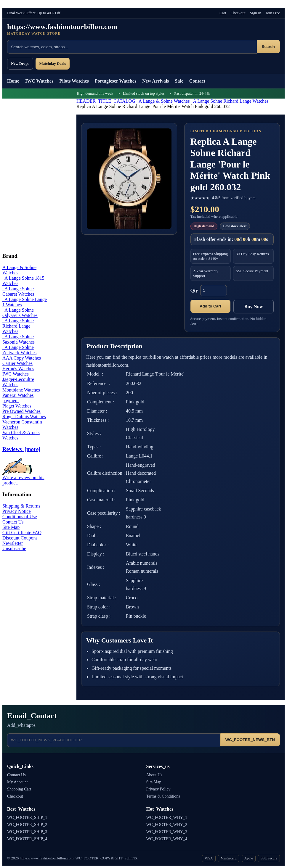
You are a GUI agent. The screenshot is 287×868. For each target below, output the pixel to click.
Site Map (11, 527)
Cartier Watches (17, 363)
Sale (179, 81)
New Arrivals (155, 81)
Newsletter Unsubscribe (14, 546)
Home (13, 81)
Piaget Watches (17, 406)
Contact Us (13, 522)
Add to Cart (210, 306)
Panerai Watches (18, 395)
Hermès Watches (18, 369)
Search (268, 47)
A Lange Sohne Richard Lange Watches (231, 101)
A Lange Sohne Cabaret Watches (18, 291)
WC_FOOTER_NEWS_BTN (250, 740)
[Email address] (114, 740)
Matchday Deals (53, 63)
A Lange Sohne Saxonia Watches (19, 339)
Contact (197, 81)
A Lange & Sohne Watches (164, 101)
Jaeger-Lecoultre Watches (18, 382)
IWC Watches (39, 81)
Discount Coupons (20, 538)
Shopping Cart (19, 789)
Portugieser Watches (116, 81)
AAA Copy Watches (22, 358)
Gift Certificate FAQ (22, 533)
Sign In (256, 13)
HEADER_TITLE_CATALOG (106, 101)
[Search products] (132, 47)
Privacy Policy (158, 789)
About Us (154, 775)
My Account (17, 782)
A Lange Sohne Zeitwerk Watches (19, 350)
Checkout (238, 13)
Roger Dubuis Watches (24, 417)
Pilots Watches (74, 81)
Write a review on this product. (23, 478)
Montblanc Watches (21, 390)
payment (11, 401)
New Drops (20, 63)
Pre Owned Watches (21, 411)
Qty (194, 290)
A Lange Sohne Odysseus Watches (20, 313)
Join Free (273, 13)
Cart (223, 13)
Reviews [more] (21, 449)
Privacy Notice (17, 511)
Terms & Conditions (163, 796)
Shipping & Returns (21, 506)
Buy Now (254, 306)
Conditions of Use (20, 517)
